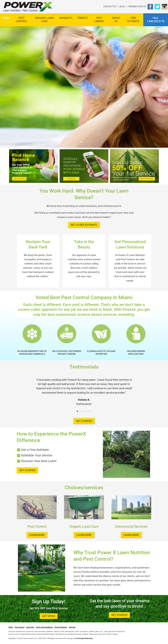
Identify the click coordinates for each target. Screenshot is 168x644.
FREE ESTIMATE (133, 20)
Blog (122, 6)
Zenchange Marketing (84, 638)
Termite (82, 18)
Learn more (37, 535)
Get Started (21, 110)
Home (6, 18)
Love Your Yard (43, 71)
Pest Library (99, 20)
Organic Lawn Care (44, 20)
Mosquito (66, 18)
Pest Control (22, 20)
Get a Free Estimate (84, 225)
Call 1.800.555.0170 (156, 20)
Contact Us (110, 6)
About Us (116, 20)
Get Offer (49, 616)
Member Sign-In (137, 6)
